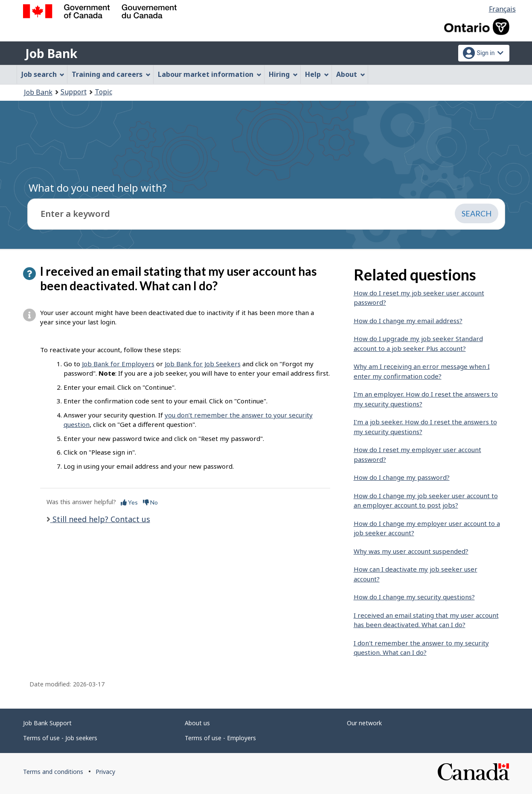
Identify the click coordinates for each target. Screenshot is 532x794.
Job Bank (51, 53)
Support (74, 92)
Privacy (105, 772)
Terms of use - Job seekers (60, 738)
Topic (103, 92)
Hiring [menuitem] (283, 74)
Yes (129, 502)
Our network (364, 723)
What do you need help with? (98, 188)
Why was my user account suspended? (411, 551)
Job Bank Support (47, 723)
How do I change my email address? (408, 321)
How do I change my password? (402, 477)
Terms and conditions (53, 772)
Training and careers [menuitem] (111, 74)
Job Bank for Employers (118, 364)
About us (197, 723)
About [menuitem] (351, 74)
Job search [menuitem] (43, 74)
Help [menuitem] (317, 74)
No (150, 502)
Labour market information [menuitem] (210, 74)
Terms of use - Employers (220, 738)
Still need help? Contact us (100, 519)
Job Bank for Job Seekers (203, 364)
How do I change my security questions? (414, 597)
